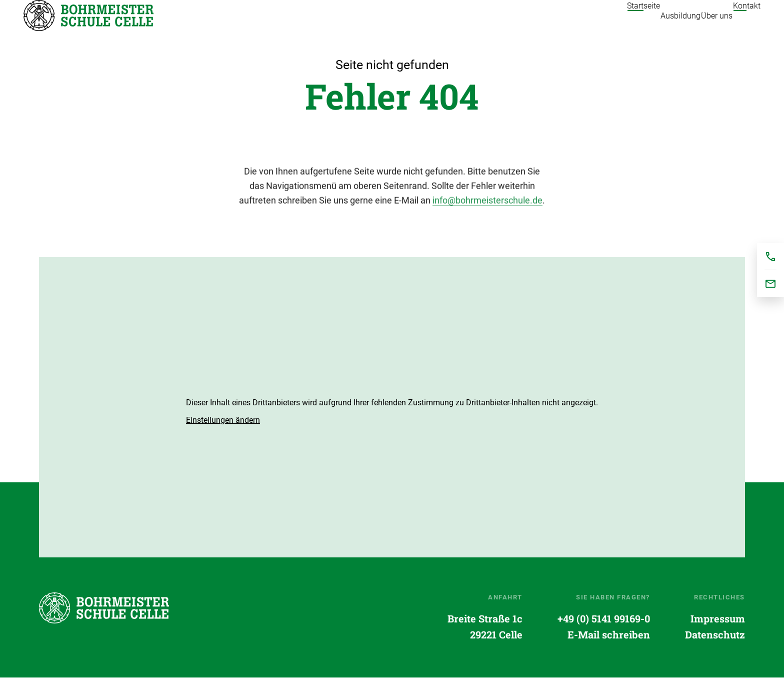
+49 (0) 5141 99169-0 (604, 636)
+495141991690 (770, 257)
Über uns (697, 25)
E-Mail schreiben (609, 652)
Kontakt (747, 25)
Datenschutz (715, 652)
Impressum (718, 636)
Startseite (88, 25)
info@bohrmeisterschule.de (487, 220)
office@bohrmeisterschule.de (770, 284)
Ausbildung (641, 25)
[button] (223, 438)
